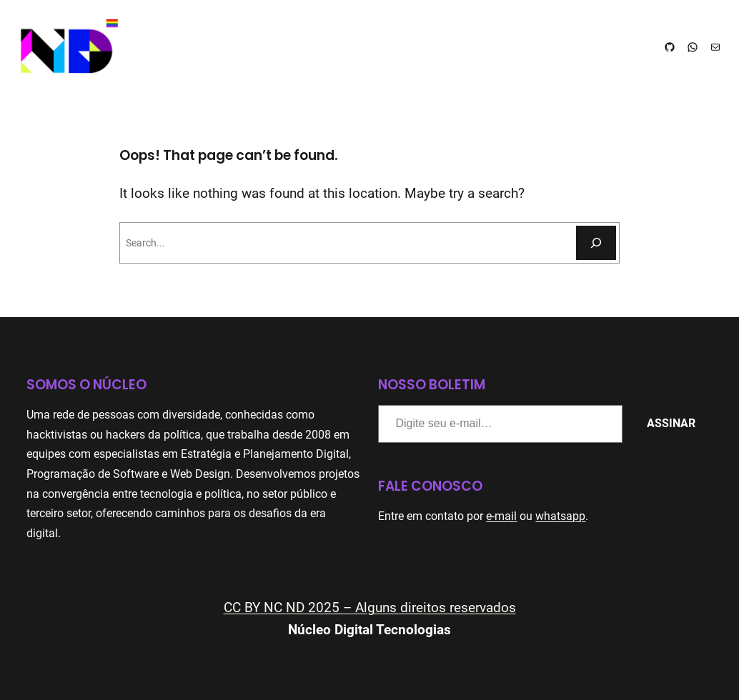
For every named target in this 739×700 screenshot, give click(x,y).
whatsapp (560, 516)
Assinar (671, 423)
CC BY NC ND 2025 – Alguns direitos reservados (370, 608)
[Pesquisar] (596, 243)
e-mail (501, 516)
